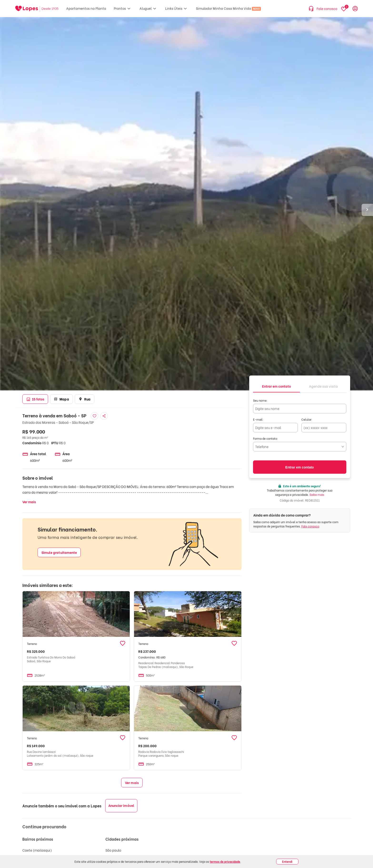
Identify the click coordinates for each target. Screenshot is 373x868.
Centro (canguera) (37, 864)
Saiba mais (317, 495)
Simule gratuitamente (59, 552)
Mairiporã (113, 864)
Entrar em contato (300, 467)
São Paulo (113, 857)
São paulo (113, 850)
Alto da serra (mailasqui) (42, 857)
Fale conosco (310, 526)
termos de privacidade (225, 861)
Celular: (307, 419)
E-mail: (258, 419)
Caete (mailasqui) (37, 850)
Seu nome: (260, 400)
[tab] (276, 386)
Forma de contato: (266, 438)
